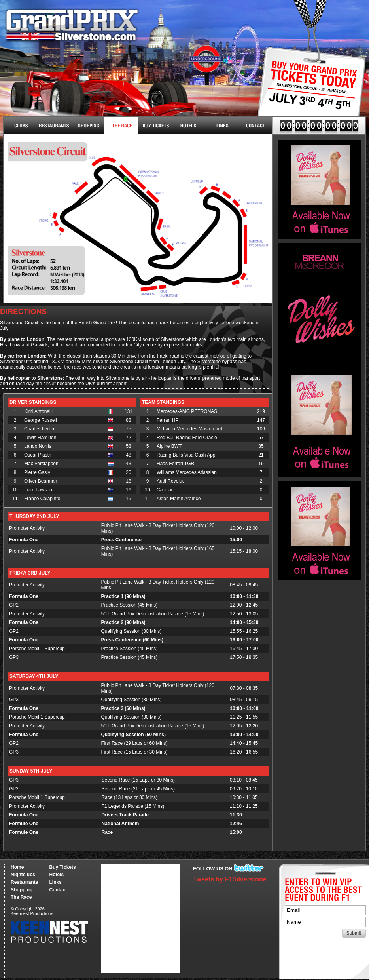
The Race (121, 126)
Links (222, 126)
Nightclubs (20, 126)
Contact (256, 126)
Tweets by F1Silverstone (230, 879)
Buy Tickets (309, 90)
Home (17, 867)
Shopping (22, 890)
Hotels (188, 126)
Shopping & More (88, 126)
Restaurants (54, 126)
